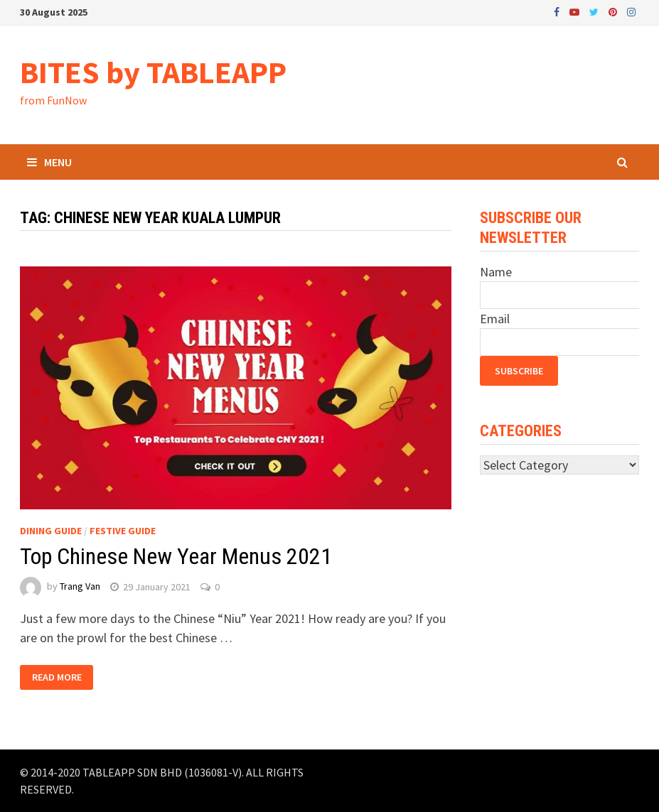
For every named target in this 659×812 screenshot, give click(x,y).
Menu (49, 162)
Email (495, 319)
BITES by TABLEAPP (153, 72)
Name (496, 272)
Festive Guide (123, 531)
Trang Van (80, 587)
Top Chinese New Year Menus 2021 (176, 556)
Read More (57, 677)
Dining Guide (51, 531)
